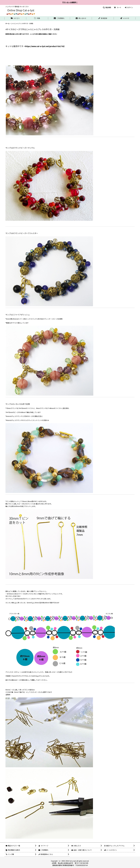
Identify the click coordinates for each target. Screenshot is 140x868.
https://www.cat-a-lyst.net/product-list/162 (45, 46)
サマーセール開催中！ (70, 2)
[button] (107, 8)
